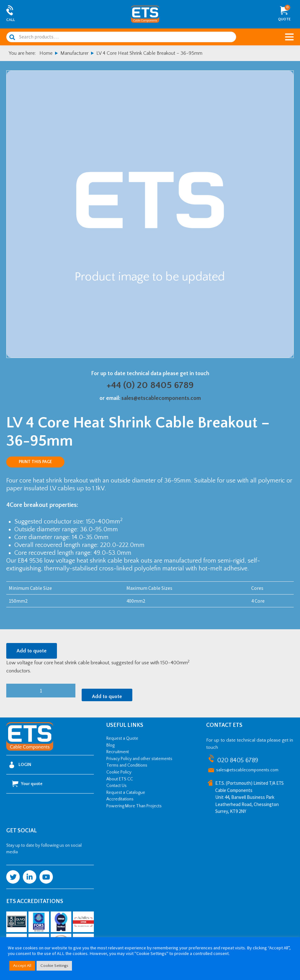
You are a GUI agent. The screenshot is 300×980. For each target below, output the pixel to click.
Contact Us (117, 786)
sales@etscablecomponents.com (161, 398)
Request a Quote (122, 738)
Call (11, 20)
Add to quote (32, 651)
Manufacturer (74, 53)
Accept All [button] (22, 966)
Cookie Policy (119, 772)
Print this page (35, 462)
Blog (110, 745)
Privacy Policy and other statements (139, 759)
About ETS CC (120, 779)
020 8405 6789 (238, 760)
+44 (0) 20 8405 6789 (150, 385)
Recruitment (118, 752)
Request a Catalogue (126, 793)
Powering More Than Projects (134, 806)
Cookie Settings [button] (54, 966)
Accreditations (120, 799)
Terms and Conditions (127, 765)
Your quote (27, 784)
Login (20, 765)
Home (46, 53)
